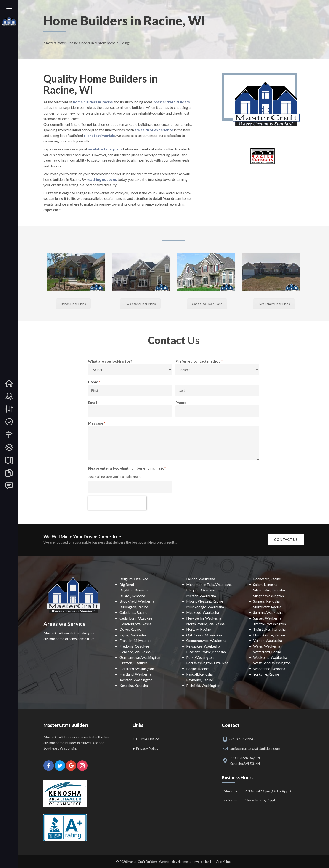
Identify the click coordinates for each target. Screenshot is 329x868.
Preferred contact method (199, 361)
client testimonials (99, 135)
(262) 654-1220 (242, 739)
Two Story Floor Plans (140, 304)
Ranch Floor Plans (73, 304)
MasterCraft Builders (143, 861)
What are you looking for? (110, 361)
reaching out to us (101, 179)
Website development (175, 861)
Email (93, 403)
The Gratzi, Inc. (220, 861)
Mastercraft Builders (172, 102)
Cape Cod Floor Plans (207, 304)
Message (97, 423)
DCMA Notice (147, 739)
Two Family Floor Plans (274, 304)
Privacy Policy (147, 748)
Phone (181, 402)
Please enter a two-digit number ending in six (127, 468)
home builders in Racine (93, 102)
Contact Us (286, 539)
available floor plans (105, 149)
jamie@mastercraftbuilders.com (255, 748)
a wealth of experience (154, 130)
